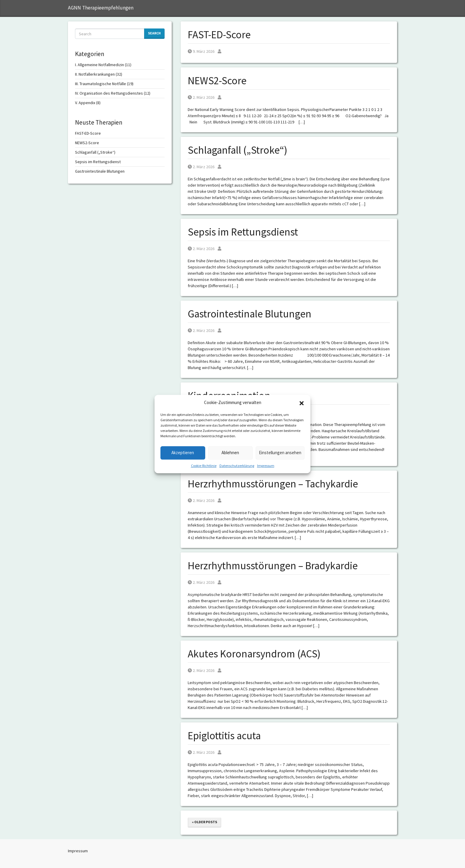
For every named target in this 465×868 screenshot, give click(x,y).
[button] (302, 403)
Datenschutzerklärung (237, 466)
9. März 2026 (201, 51)
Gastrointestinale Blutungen (250, 314)
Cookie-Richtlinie (204, 466)
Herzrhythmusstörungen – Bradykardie (273, 566)
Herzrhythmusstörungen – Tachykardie (273, 484)
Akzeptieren (183, 453)
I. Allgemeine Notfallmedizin (99, 65)
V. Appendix (85, 103)
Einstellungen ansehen (280, 453)
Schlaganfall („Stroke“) (238, 150)
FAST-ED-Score (219, 35)
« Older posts (204, 822)
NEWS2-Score (217, 81)
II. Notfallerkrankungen (95, 74)
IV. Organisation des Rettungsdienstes (109, 93)
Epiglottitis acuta (224, 736)
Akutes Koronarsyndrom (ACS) (254, 654)
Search (154, 33)
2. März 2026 (201, 97)
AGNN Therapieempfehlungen (101, 8)
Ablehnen (230, 453)
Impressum (266, 466)
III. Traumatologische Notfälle (101, 84)
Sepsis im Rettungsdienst (243, 232)
